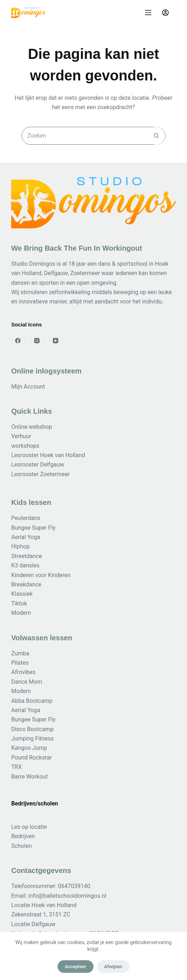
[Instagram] (37, 341)
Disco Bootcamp (32, 729)
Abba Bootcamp (32, 701)
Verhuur (21, 436)
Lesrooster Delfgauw (38, 465)
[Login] (165, 13)
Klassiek (22, 594)
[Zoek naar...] (85, 136)
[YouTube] (56, 341)
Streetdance (27, 556)
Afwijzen (113, 967)
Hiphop (20, 546)
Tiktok (19, 603)
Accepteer (75, 967)
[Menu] (148, 13)
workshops (25, 446)
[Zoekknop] (156, 136)
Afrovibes (23, 672)
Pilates (20, 663)
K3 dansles (25, 565)
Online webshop (32, 427)
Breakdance (26, 584)
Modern (21, 613)
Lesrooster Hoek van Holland (48, 455)
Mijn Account (28, 387)
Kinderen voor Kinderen (41, 575)
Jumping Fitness (32, 739)
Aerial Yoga (26, 537)
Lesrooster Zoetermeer (40, 474)
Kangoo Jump (29, 748)
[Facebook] (18, 341)
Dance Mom (27, 682)
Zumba (20, 653)
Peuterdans (26, 518)
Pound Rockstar (31, 758)
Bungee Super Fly (33, 528)
